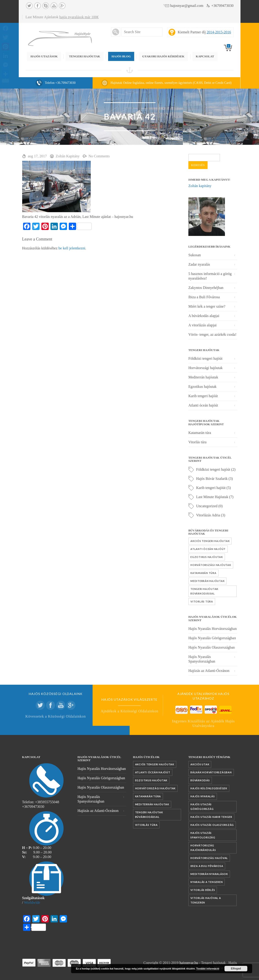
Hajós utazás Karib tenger (211, 817)
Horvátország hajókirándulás (203, 848)
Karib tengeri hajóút (203, 396)
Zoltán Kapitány (68, 156)
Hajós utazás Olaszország (212, 825)
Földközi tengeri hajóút (205, 358)
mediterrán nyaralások (209, 874)
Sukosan (195, 255)
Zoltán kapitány (200, 186)
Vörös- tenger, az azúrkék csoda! (212, 334)
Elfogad (236, 969)
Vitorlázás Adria (208, 515)
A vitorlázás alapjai (203, 325)
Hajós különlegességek (209, 788)
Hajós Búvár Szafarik (212, 479)
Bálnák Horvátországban (211, 772)
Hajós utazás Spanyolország (203, 835)
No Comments (99, 156)
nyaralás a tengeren (207, 882)
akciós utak (200, 764)
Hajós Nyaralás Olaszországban (212, 647)
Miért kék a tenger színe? (207, 306)
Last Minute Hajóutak (212, 497)
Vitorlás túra (197, 442)
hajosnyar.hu (189, 963)
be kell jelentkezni (72, 248)
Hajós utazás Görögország (202, 807)
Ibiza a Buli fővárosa (207, 866)
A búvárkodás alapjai (204, 316)
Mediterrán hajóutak (203, 377)
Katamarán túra (200, 433)
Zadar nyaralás (199, 264)
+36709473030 (222, 6)
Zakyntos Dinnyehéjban (206, 288)
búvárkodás (200, 780)
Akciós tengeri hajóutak (210, 541)
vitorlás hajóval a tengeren (206, 900)
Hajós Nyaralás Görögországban (212, 638)
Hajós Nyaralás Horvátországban (212, 629)
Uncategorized (207, 506)
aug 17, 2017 (37, 156)
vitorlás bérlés (203, 890)
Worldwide (32, 902)
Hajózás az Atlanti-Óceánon (209, 671)
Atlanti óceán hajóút (203, 405)
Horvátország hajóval (209, 858)
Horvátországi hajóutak (206, 368)
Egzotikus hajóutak (202, 387)
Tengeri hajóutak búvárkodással (204, 591)
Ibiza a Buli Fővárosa (204, 297)
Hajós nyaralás (203, 796)
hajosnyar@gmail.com (187, 6)
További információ (208, 969)
